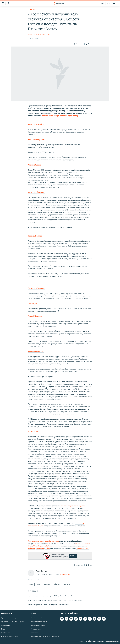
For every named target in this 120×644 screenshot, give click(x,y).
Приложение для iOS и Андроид (13, 622)
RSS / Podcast (6, 633)
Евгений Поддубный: (36, 140)
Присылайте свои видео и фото (12, 618)
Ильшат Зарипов (34, 35)
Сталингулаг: (33, 304)
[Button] (78, 44)
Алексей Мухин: (34, 165)
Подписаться (6, 625)
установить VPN (83, 548)
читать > (73, 556)
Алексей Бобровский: (36, 192)
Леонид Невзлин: (35, 236)
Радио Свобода (45, 35)
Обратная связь (36, 629)
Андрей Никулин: (35, 316)
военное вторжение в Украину (73, 506)
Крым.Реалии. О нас (38, 618)
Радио (3, 629)
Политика (32, 10)
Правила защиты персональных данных (45, 637)
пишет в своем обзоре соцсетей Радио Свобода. (60, 116)
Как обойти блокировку (9, 637)
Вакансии (34, 633)
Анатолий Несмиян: (36, 352)
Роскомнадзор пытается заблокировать (43, 541)
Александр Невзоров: (36, 288)
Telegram (31, 548)
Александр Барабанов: (37, 125)
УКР (103, 3)
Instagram (40, 548)
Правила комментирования (40, 622)
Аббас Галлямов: (34, 432)
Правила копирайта (38, 625)
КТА (108, 3)
